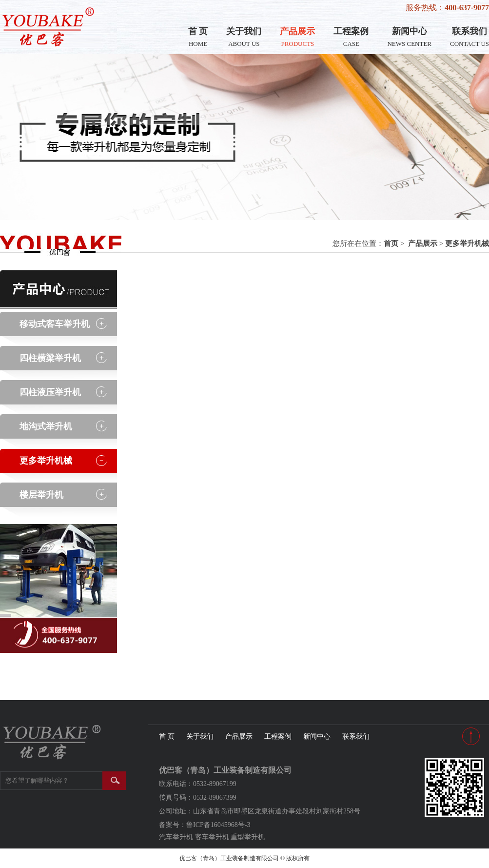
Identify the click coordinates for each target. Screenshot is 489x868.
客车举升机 (212, 837)
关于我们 (244, 37)
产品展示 (297, 37)
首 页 (198, 37)
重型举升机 (248, 837)
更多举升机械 (467, 243)
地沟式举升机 (46, 426)
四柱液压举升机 (50, 392)
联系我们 (469, 37)
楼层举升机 (41, 495)
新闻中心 (409, 37)
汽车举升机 (176, 837)
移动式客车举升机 (55, 324)
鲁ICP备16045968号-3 (218, 825)
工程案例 (351, 37)
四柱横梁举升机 (50, 358)
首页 (391, 243)
